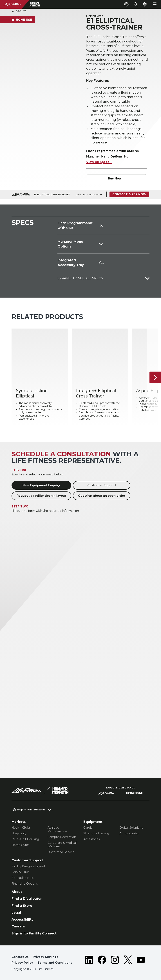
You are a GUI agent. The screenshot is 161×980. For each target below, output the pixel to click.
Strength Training (96, 833)
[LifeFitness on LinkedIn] (89, 961)
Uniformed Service (61, 852)
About (17, 892)
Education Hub (23, 878)
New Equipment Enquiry (41, 485)
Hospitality (19, 833)
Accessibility (23, 920)
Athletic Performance (57, 829)
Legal (16, 912)
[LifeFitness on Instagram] (115, 961)
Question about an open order (102, 496)
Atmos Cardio (129, 833)
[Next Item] (155, 377)
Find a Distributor (27, 899)
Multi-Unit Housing (25, 839)
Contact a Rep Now (129, 194)
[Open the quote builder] (145, 4)
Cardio (88, 828)
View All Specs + (99, 162)
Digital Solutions (131, 828)
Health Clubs (21, 828)
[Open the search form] (136, 4)
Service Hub (20, 872)
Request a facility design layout (41, 496)
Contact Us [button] (20, 957)
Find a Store (22, 906)
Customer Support (102, 485)
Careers (18, 926)
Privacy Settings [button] (45, 957)
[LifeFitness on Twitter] (128, 961)
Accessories (91, 839)
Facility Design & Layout (28, 866)
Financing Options (25, 884)
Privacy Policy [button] (22, 963)
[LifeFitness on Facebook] (102, 961)
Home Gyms (20, 845)
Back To (19, 11)
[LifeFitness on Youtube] (141, 961)
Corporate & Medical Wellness (62, 845)
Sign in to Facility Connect (34, 933)
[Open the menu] (155, 4)
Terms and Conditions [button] (55, 963)
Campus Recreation (62, 837)
